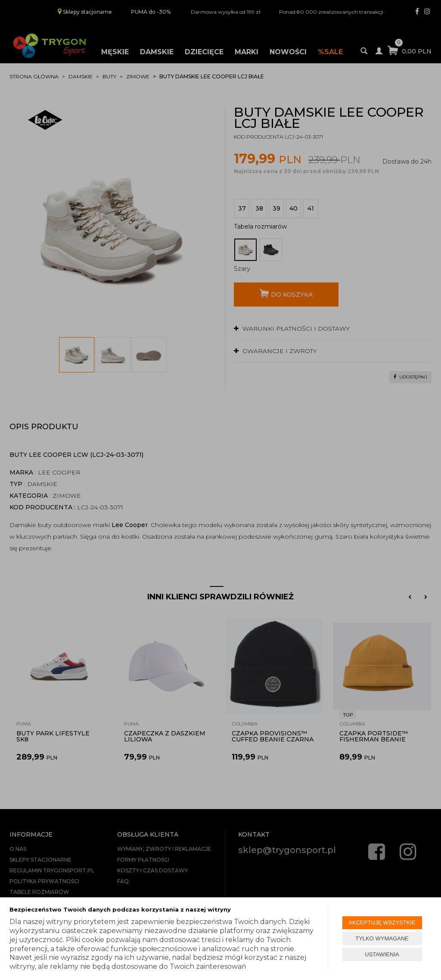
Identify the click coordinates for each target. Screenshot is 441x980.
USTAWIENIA (382, 954)
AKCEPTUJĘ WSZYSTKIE (382, 923)
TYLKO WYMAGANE (382, 938)
